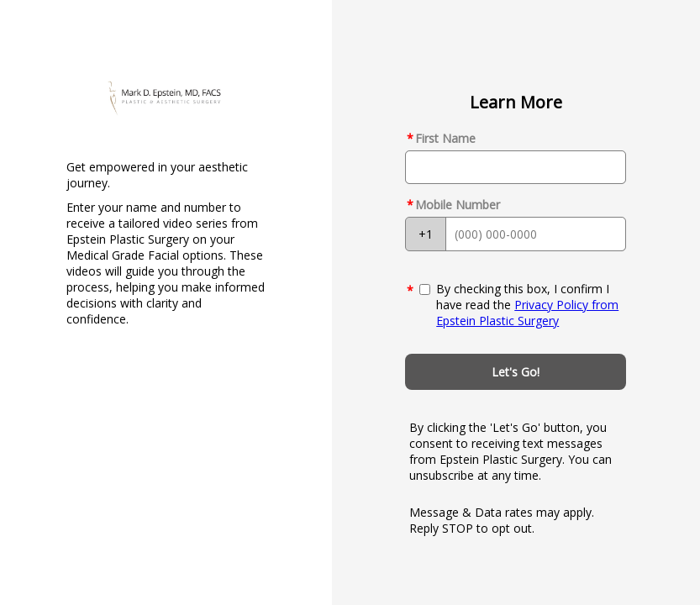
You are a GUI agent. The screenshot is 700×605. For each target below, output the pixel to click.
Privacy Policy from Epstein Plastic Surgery (527, 313)
